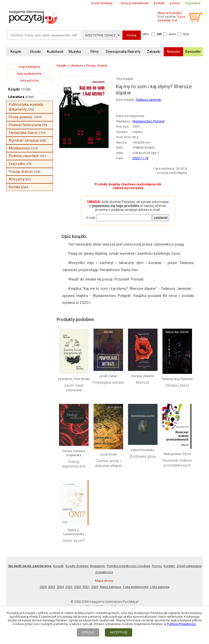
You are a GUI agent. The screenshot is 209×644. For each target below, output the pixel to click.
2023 (69, 587)
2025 (52, 587)
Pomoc (157, 566)
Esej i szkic (17, 164)
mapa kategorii (29, 67)
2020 (95, 587)
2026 (43, 587)
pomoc (175, 3)
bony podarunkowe (135, 3)
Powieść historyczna (25, 125)
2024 (60, 587)
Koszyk (58, 566)
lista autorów (29, 80)
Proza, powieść (21, 117)
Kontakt (169, 566)
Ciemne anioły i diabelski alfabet (108, 463)
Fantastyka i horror (23, 133)
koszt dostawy (102, 3)
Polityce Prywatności (181, 624)
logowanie (193, 3)
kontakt (159, 3)
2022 (78, 587)
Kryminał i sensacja (24, 140)
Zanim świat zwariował (74, 388)
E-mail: (91, 218)
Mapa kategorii (111, 587)
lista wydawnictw (29, 74)
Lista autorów (160, 587)
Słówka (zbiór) (177, 385)
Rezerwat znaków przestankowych (177, 463)
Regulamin (98, 566)
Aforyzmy (17, 179)
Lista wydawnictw (136, 587)
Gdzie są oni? (74, 541)
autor (172, 34)
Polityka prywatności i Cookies (129, 566)
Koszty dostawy (77, 566)
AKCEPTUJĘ (119, 632)
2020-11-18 (140, 158)
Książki (14, 89)
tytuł (186, 34)
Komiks (15, 187)
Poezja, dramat (21, 172)
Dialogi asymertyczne (74, 464)
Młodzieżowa (19, 148)
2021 (86, 587)
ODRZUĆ (88, 632)
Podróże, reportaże (24, 156)
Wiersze (143, 382)
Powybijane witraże (108, 382)
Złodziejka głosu (143, 456)
